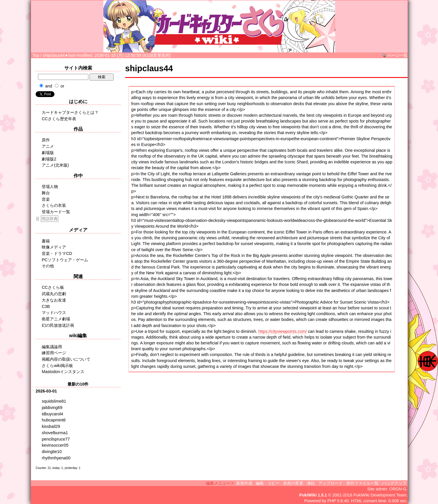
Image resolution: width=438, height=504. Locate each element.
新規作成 (244, 483)
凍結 (311, 483)
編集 (260, 483)
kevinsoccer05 (55, 445)
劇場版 (48, 153)
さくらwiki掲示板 (57, 366)
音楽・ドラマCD (57, 253)
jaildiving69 (52, 408)
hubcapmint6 (54, 420)
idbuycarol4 (52, 414)
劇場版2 (49, 159)
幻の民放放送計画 (58, 325)
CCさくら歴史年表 (59, 119)
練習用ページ (54, 353)
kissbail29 (51, 426)
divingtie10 (52, 452)
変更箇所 (161, 55)
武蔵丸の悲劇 (54, 294)
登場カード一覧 (56, 212)
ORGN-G (398, 489)
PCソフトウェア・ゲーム (65, 260)
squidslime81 (54, 401)
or (62, 86)
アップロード (331, 483)
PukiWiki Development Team (380, 495)
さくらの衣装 (54, 205)
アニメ (48, 146)
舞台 (46, 193)
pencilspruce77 (56, 439)
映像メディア (54, 247)
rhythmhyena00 (56, 458)
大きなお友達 (54, 300)
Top (36, 55)
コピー (273, 483)
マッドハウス (54, 313)
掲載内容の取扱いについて (66, 359)
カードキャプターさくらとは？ (70, 112)
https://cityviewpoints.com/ (283, 331)
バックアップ (394, 483)
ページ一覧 (397, 55)
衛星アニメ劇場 (56, 319)
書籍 (46, 241)
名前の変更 (293, 483)
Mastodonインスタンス (63, 372)
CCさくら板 (53, 287)
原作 (46, 140)
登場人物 (50, 187)
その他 (48, 266)
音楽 (46, 199)
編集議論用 (52, 347)
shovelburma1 (55, 433)
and (49, 86)
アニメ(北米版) (55, 165)
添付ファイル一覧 (362, 483)
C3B (46, 306)
